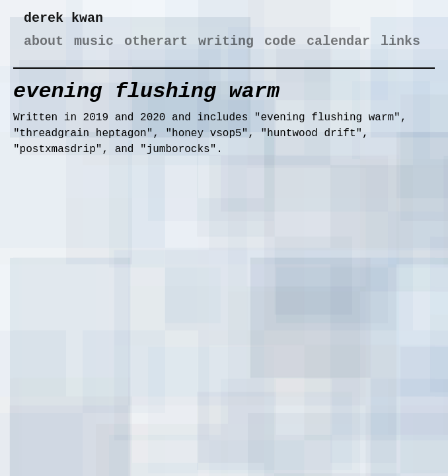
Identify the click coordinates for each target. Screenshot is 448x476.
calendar (338, 41)
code (280, 41)
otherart (156, 41)
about (44, 41)
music (94, 41)
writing (226, 41)
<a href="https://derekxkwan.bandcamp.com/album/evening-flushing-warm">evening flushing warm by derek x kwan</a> (145, 280)
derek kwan (63, 18)
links (400, 41)
